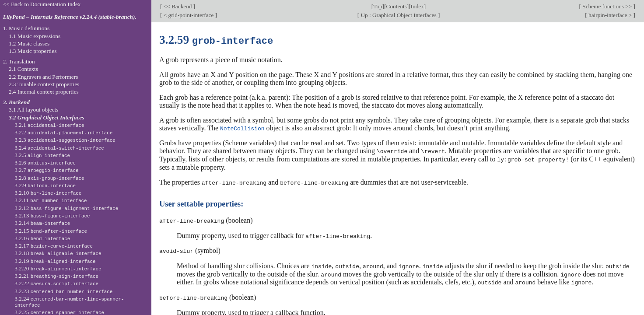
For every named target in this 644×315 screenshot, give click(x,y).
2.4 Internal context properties (44, 92)
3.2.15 (51, 231)
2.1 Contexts (23, 69)
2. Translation (19, 61)
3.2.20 (58, 268)
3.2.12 (66, 208)
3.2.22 (56, 283)
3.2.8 (49, 178)
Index (417, 6)
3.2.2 (63, 132)
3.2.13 (52, 215)
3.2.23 (63, 291)
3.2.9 (45, 185)
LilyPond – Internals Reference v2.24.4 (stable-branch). (70, 17)
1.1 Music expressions (35, 36)
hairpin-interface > (610, 15)
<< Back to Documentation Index (42, 4)
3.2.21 (56, 276)
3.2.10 (48, 193)
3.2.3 (65, 140)
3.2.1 (49, 125)
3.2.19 (55, 261)
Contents (397, 6)
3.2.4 (59, 148)
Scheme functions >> (607, 6)
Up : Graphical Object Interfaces (399, 15)
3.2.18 (58, 253)
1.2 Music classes (29, 44)
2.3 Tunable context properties (44, 84)
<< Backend (177, 6)
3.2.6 (45, 163)
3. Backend (16, 102)
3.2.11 (51, 200)
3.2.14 (42, 223)
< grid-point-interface (188, 15)
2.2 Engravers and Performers (43, 77)
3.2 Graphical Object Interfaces (46, 117)
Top (378, 6)
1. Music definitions (26, 28)
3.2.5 (42, 155)
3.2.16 (42, 238)
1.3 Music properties (33, 51)
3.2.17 (54, 246)
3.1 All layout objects (33, 110)
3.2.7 (46, 170)
